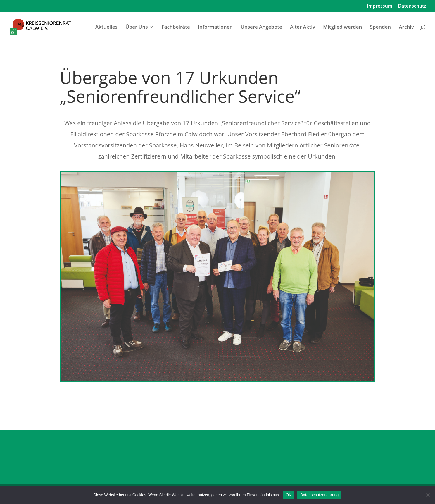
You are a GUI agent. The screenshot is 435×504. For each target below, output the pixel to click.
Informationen (215, 27)
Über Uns (137, 27)
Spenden (380, 27)
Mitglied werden (342, 27)
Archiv (406, 27)
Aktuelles (106, 27)
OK (289, 495)
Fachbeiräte (176, 27)
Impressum (380, 6)
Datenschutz (412, 6)
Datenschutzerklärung (319, 495)
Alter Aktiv (303, 27)
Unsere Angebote (261, 27)
